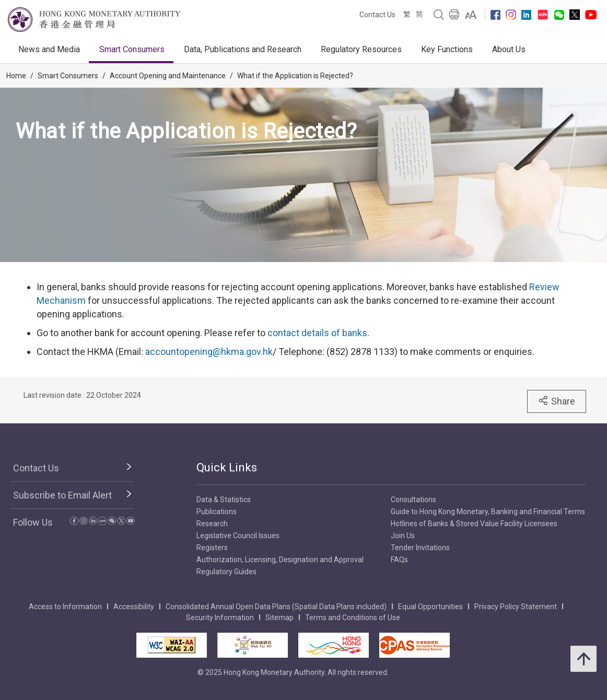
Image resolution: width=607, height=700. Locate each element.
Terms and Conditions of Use (353, 618)
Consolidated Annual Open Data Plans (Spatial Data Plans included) (276, 607)
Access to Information (65, 607)
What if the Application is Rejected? (295, 76)
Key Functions (447, 49)
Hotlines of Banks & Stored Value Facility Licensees (474, 524)
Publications (217, 512)
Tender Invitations (420, 548)
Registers (212, 548)
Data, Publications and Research (243, 49)
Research (212, 524)
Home (16, 76)
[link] (471, 15)
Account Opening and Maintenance (168, 76)
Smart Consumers (132, 49)
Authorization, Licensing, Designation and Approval (280, 560)
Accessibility (134, 607)
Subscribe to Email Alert (62, 495)
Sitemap (279, 618)
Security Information (220, 618)
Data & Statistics (224, 500)
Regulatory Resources (361, 49)
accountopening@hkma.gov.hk (209, 352)
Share (557, 401)
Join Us (403, 536)
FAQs (399, 560)
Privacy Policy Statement (516, 607)
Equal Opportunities (430, 607)
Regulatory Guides (226, 572)
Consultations (413, 500)
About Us (509, 49)
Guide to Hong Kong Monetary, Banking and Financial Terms (488, 512)
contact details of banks (317, 333)
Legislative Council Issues (238, 536)
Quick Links (227, 467)
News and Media (49, 49)
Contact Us (377, 15)
